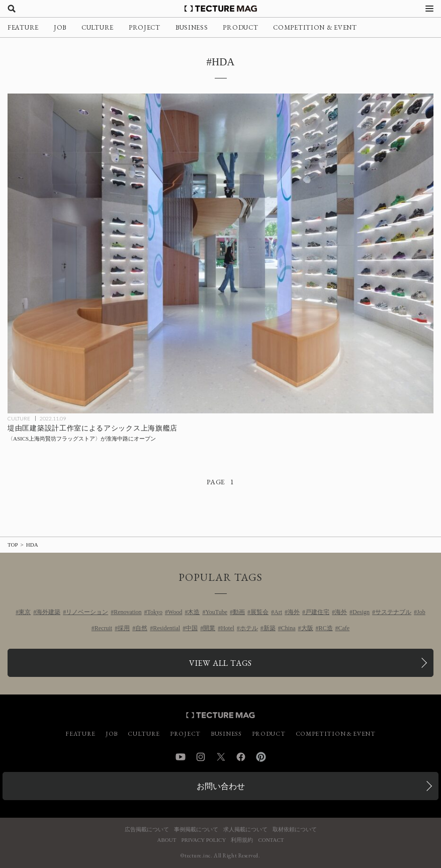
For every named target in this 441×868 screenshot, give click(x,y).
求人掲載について (245, 830)
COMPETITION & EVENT (315, 27)
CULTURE (98, 27)
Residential (166, 628)
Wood (175, 612)
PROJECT (145, 27)
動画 (239, 612)
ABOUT (167, 840)
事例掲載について (196, 830)
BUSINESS (192, 27)
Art (278, 612)
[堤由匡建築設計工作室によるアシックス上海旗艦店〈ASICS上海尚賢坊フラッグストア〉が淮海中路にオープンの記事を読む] (220, 253)
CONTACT (271, 840)
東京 (25, 612)
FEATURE (23, 27)
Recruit (103, 628)
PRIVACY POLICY (203, 840)
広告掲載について (147, 830)
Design (361, 612)
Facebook (241, 757)
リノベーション (87, 612)
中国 (192, 628)
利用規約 (242, 840)
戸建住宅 (317, 612)
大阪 (307, 628)
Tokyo (155, 612)
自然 (141, 628)
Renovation (127, 612)
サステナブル (393, 612)
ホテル (249, 628)
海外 (294, 612)
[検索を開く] (12, 9)
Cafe (344, 628)
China (288, 628)
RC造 (326, 628)
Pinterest (261, 757)
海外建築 (48, 612)
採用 (124, 628)
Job (421, 612)
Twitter (221, 757)
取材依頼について (295, 830)
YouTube (216, 612)
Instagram (201, 757)
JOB (60, 27)
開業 (209, 628)
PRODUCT (240, 27)
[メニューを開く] (429, 9)
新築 (270, 628)
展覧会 (259, 612)
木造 (194, 612)
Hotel (228, 628)
